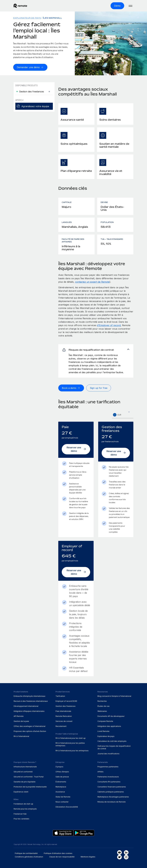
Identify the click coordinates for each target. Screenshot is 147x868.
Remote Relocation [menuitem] (64, 716)
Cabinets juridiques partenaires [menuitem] (111, 792)
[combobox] (123, 415)
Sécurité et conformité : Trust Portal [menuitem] (29, 777)
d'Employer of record (109, 325)
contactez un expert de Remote (92, 282)
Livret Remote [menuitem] (103, 731)
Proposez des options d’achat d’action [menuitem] (30, 731)
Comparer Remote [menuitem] (105, 721)
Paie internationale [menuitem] (63, 711)
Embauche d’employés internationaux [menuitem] (30, 696)
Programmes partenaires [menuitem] (108, 767)
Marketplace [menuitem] (61, 787)
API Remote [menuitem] (19, 716)
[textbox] (123, 415)
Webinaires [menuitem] (102, 711)
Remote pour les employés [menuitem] (25, 809)
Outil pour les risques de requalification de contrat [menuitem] (114, 747)
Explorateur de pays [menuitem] (27, 18)
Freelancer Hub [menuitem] (20, 814)
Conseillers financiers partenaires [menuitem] (112, 787)
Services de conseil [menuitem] (64, 721)
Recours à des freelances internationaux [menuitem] (31, 701)
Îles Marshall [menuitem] (52, 18)
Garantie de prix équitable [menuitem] (25, 782)
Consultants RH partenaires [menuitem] (109, 782)
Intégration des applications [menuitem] (109, 726)
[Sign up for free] (99, 388)
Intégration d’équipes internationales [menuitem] (29, 711)
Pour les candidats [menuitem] (21, 819)
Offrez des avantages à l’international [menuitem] (30, 726)
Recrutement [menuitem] (61, 726)
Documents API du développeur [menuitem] (111, 716)
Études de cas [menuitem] (104, 706)
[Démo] (117, 6)
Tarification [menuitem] (60, 696)
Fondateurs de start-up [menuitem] (23, 804)
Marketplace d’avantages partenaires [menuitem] (113, 797)
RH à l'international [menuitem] (21, 736)
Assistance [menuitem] (60, 792)
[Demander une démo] (30, 67)
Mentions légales (88, 857)
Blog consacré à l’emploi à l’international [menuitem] (114, 696)
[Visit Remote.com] (20, 6)
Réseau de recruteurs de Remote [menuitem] (112, 802)
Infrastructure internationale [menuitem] (25, 767)
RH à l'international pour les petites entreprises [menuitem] (70, 744)
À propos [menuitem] (59, 767)
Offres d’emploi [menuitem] (62, 772)
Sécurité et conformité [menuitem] (23, 772)
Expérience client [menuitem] (21, 792)
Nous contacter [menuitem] (62, 802)
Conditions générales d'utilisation (29, 857)
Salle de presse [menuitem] (62, 777)
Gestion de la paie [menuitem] (21, 721)
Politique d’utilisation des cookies (58, 853)
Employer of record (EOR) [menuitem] (66, 701)
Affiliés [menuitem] (100, 772)
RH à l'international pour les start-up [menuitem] (71, 738)
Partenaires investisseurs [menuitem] (108, 777)
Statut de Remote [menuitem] (63, 797)
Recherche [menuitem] (102, 701)
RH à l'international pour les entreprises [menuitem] (72, 751)
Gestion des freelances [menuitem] (66, 706)
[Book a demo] (71, 388)
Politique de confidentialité (26, 853)
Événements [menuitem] (61, 782)
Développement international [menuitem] (26, 706)
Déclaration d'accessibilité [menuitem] (67, 807)
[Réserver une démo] (76, 449)
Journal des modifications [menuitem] (108, 754)
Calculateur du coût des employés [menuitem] (112, 741)
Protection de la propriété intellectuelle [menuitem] (30, 787)
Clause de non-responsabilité (62, 857)
